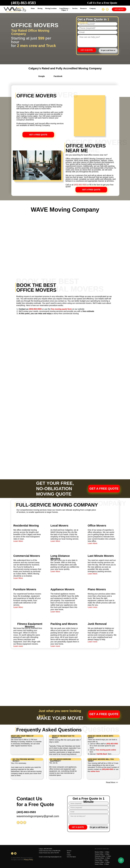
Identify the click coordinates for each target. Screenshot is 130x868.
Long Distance (64, 8)
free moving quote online (106, 750)
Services (69, 851)
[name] (89, 803)
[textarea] (97, 41)
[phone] (97, 28)
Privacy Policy (28, 860)
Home (33, 8)
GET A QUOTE (87, 50)
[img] (35, 77)
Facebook (58, 76)
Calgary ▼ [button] (65, 10)
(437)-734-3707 (55, 853)
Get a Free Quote (71, 857)
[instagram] (107, 9)
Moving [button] (40, 8)
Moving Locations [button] (51, 8)
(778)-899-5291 (56, 851)
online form (95, 771)
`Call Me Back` (102, 754)
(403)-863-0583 (23, 3)
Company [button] (93, 8)
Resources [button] (84, 8)
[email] (97, 32)
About (69, 853)
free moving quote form (61, 309)
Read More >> (112, 782)
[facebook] (103, 9)
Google (42, 76)
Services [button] (75, 8)
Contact (69, 855)
